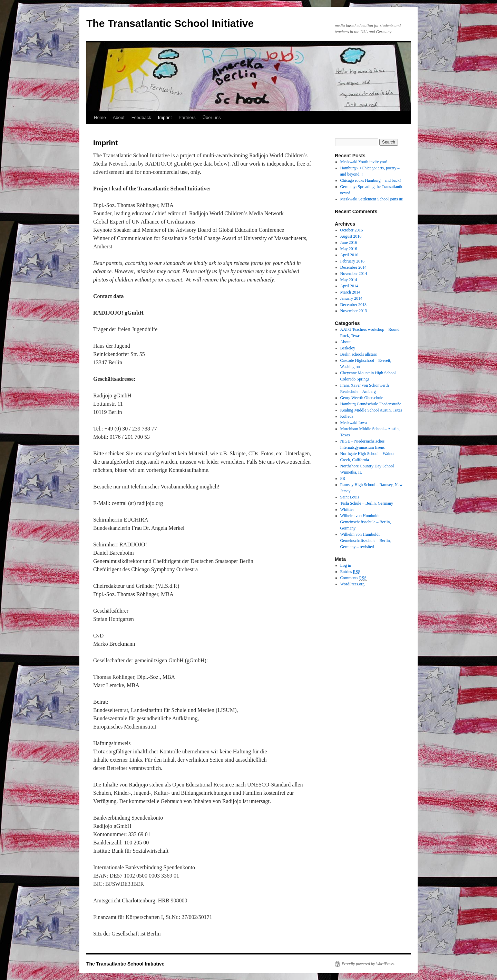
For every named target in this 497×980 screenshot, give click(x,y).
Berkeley (348, 348)
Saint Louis (350, 497)
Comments (353, 578)
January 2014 (351, 298)
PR (343, 478)
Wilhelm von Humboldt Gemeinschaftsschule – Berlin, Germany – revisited (366, 541)
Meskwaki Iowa (354, 423)
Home (100, 117)
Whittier (347, 509)
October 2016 (352, 230)
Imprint (165, 117)
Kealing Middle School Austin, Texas (371, 410)
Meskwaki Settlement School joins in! (372, 199)
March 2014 (350, 292)
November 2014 (354, 274)
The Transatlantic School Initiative (170, 23)
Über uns (212, 117)
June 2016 (349, 242)
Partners (187, 117)
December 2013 (353, 305)
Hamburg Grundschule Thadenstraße (371, 404)
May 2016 (349, 249)
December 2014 (353, 267)
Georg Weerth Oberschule (362, 398)
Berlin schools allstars (359, 354)
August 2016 (351, 236)
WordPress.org (352, 584)
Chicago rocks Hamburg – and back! (371, 180)
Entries (350, 572)
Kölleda (347, 416)
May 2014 (349, 280)
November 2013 (354, 311)
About (119, 117)
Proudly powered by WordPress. (368, 964)
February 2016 (352, 261)
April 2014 (349, 286)
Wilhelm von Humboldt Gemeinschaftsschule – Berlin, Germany (366, 522)
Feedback (141, 117)
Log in (346, 565)
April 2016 (349, 255)
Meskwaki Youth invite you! (364, 162)
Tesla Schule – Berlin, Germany (367, 503)
